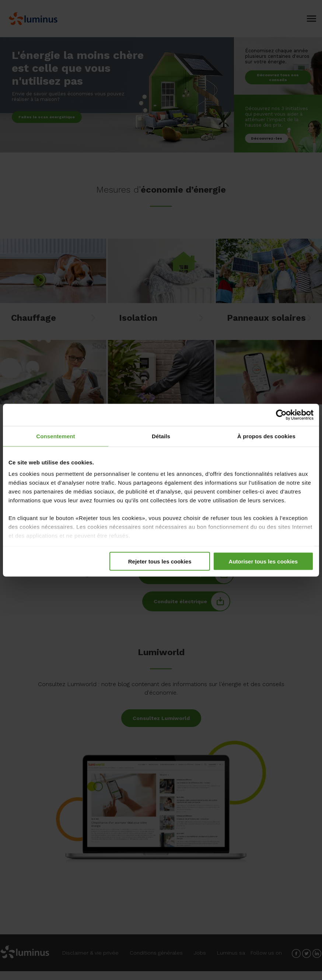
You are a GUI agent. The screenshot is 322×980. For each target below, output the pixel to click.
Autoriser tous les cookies (263, 561)
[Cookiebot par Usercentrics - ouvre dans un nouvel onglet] (281, 415)
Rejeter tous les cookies (160, 561)
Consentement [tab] (55, 436)
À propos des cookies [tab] (266, 436)
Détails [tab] (161, 436)
